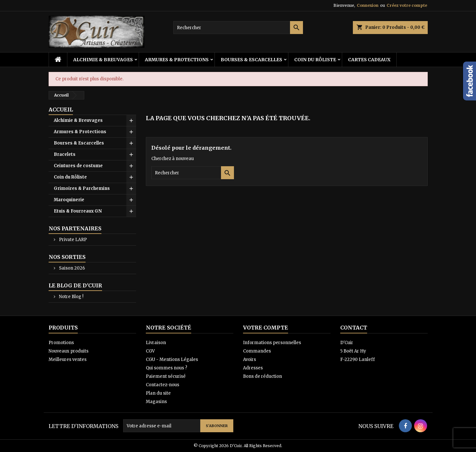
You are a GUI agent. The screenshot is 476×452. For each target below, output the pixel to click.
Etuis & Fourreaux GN (78, 211)
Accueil (61, 110)
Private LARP (72, 240)
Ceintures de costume (78, 166)
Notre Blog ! (71, 297)
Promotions (61, 343)
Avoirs (250, 359)
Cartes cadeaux (369, 60)
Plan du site (158, 393)
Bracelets (65, 154)
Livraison (156, 343)
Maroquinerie (69, 200)
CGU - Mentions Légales (172, 359)
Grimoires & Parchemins (82, 188)
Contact (354, 328)
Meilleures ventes (68, 359)
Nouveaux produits (69, 351)
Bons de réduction (262, 376)
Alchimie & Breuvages (103, 60)
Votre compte (266, 328)
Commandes (257, 351)
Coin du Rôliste (315, 60)
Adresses (253, 368)
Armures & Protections (177, 60)
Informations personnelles (272, 343)
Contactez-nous (163, 385)
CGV (150, 351)
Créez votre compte (407, 5)
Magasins (156, 402)
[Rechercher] (238, 28)
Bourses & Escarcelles (251, 60)
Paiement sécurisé (166, 376)
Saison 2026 (71, 268)
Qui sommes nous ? (167, 368)
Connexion (368, 5)
